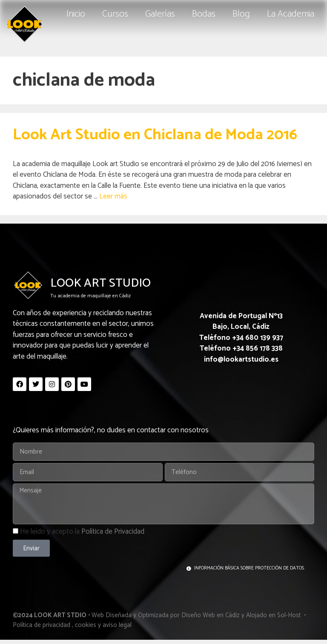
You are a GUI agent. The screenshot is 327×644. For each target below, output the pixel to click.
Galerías (160, 14)
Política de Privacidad (113, 532)
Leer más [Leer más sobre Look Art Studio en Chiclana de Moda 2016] (113, 196)
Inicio (76, 14)
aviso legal (117, 625)
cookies (86, 625)
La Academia (291, 14)
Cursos (115, 14)
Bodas (204, 14)
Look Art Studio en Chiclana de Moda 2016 (155, 135)
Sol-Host (290, 615)
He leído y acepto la (82, 532)
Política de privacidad (42, 625)
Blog (241, 14)
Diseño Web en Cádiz (211, 615)
